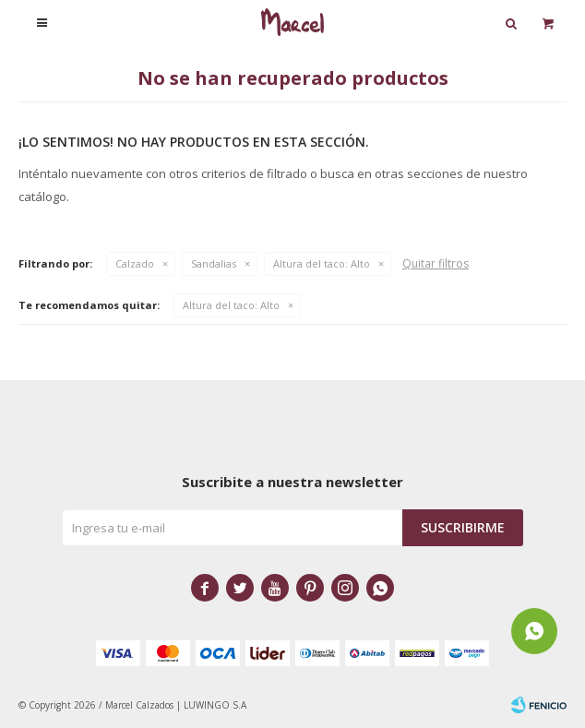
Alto (322, 263)
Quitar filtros (436, 263)
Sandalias (214, 263)
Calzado (135, 263)
